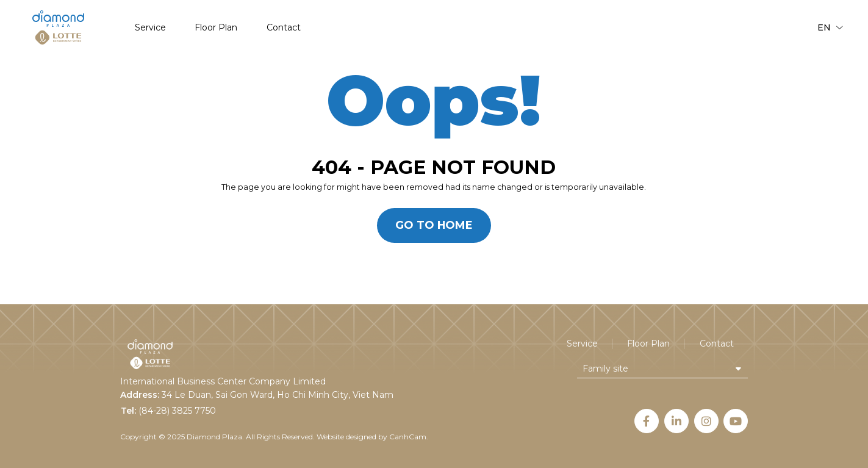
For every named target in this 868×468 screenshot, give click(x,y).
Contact (284, 28)
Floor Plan (216, 28)
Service (150, 28)
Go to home (434, 225)
